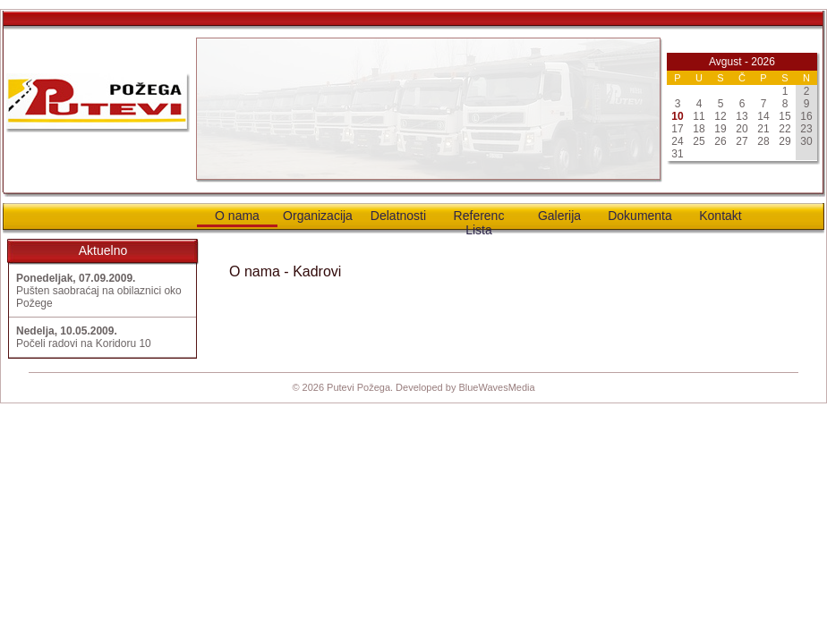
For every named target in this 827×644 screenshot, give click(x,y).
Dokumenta (640, 216)
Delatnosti (398, 216)
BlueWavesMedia (496, 387)
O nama (237, 216)
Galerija (559, 216)
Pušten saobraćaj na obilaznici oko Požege (99, 291)
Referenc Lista (479, 219)
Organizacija (318, 216)
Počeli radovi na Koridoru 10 (84, 337)
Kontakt (720, 216)
